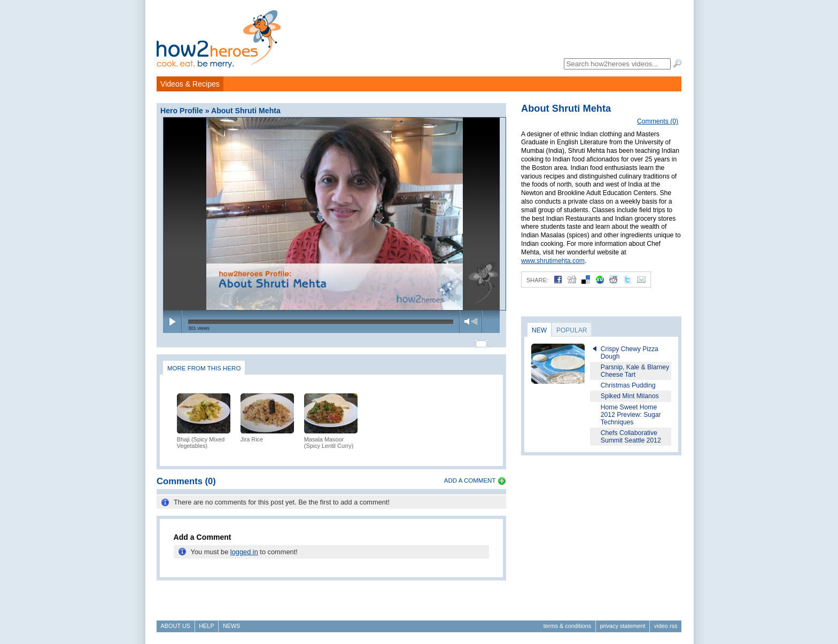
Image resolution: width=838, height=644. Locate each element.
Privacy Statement (622, 626)
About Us (176, 626)
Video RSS (666, 626)
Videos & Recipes (190, 84)
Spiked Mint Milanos (630, 396)
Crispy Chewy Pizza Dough (630, 353)
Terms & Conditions (567, 626)
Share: (537, 280)
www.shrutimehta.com (553, 261)
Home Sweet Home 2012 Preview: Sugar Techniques (631, 415)
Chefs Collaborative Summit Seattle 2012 (631, 437)
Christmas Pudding (628, 385)
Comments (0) (658, 121)
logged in (244, 547)
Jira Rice (252, 434)
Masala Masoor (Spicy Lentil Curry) (329, 438)
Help (206, 626)
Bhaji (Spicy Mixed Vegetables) (201, 438)
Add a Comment (470, 476)
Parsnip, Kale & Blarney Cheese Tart (635, 371)
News (232, 626)
